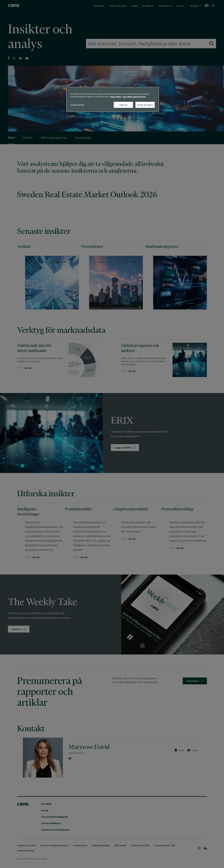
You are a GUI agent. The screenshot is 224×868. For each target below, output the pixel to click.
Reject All (123, 105)
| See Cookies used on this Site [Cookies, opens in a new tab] (134, 97)
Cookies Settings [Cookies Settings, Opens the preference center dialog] (77, 105)
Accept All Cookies (145, 105)
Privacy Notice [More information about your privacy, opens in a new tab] (116, 97)
